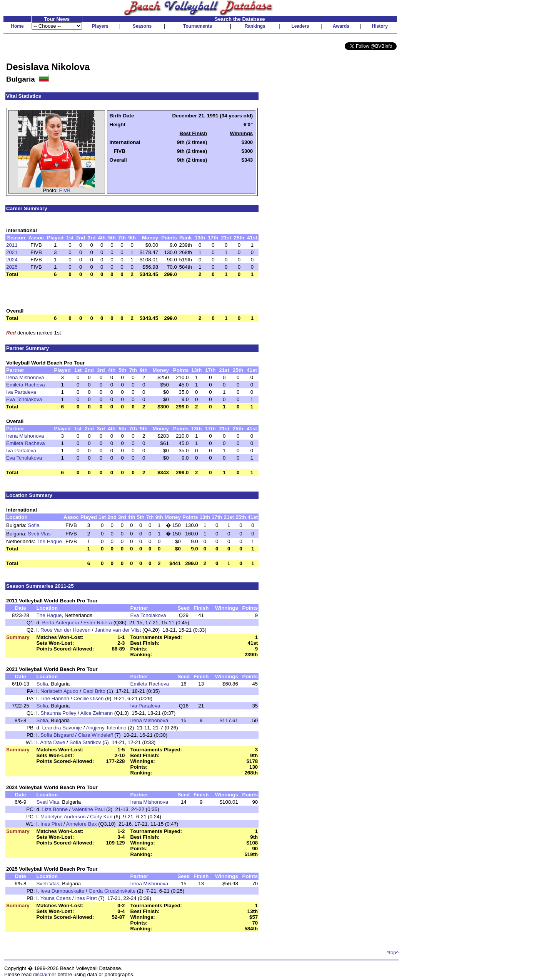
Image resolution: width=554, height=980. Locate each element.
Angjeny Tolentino (106, 728)
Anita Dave (53, 742)
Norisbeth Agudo (59, 691)
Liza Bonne (55, 809)
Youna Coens (56, 898)
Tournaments (198, 26)
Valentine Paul (88, 809)
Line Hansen (55, 698)
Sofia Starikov (85, 742)
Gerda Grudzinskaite (112, 891)
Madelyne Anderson (63, 817)
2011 (12, 245)
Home (17, 26)
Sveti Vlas (39, 534)
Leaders (300, 26)
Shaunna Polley (58, 713)
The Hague (49, 541)
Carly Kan (101, 817)
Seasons (142, 26)
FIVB (65, 190)
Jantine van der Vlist (118, 630)
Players (100, 26)
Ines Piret (51, 824)
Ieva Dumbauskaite (62, 891)
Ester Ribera (98, 623)
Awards (341, 26)
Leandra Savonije (62, 728)
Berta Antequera (60, 623)
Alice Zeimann (97, 713)
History (380, 26)
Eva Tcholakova (24, 399)
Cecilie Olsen (89, 698)
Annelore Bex (82, 824)
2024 (12, 260)
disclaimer (45, 974)
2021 (12, 252)
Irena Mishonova (25, 377)
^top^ (393, 952)
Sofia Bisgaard (57, 735)
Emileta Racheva (26, 385)
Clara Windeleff (96, 735)
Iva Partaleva (21, 392)
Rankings (255, 26)
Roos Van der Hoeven (65, 630)
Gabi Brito (94, 691)
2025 (12, 267)
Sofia (33, 525)
